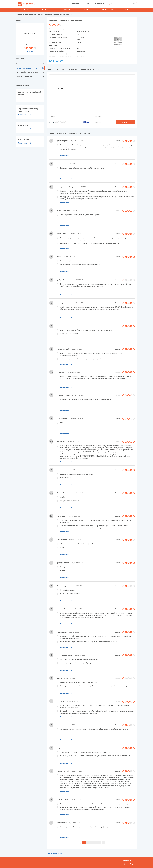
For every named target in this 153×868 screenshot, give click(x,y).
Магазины (99, 4)
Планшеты (87, 10)
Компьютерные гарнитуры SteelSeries (30, 39)
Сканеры (127, 10)
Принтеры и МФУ (107, 10)
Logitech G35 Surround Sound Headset (30, 95)
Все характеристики (56, 60)
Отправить (125, 122)
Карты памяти (26, 10)
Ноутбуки (66, 10)
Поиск (134, 4)
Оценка (51, 122)
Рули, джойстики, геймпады (30, 72)
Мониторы (46, 10)
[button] (51, 88)
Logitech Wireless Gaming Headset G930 (30, 112)
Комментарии (65, 156)
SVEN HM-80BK (30, 142)
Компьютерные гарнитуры (30, 68)
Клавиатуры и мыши (30, 76)
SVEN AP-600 (30, 128)
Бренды (87, 4)
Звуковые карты (30, 64)
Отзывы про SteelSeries (55, 854)
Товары (75, 4)
